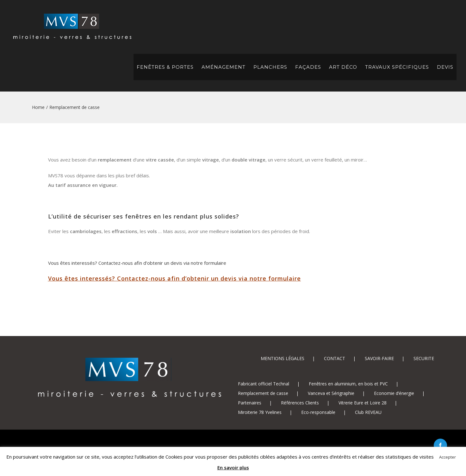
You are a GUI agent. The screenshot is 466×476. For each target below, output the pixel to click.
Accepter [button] (447, 457)
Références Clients (300, 403)
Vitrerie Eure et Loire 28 (363, 403)
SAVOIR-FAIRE (379, 358)
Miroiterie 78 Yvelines (260, 412)
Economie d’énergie (394, 393)
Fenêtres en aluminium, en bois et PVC (348, 384)
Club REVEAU (368, 412)
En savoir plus (233, 467)
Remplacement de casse (263, 393)
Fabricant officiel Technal (264, 384)
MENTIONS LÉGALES (283, 358)
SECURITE (424, 358)
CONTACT (335, 358)
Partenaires (250, 403)
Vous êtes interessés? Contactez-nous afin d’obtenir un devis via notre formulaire (137, 263)
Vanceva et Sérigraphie (331, 393)
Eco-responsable (318, 412)
